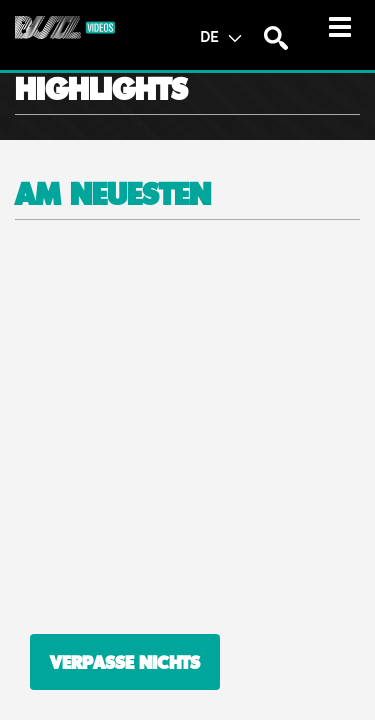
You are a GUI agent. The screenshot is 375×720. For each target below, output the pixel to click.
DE (220, 36)
